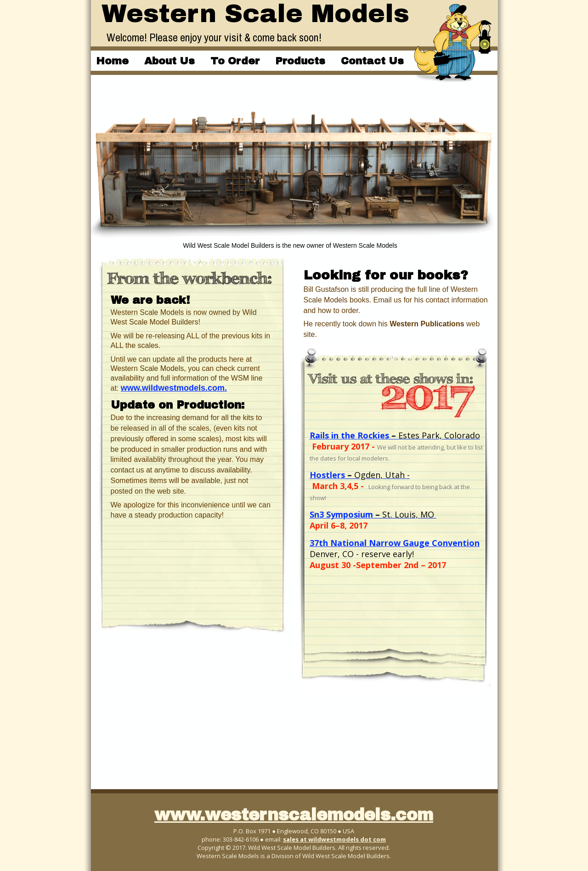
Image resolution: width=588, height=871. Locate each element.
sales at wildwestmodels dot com (334, 839)
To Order (235, 61)
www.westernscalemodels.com (294, 815)
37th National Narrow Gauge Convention (395, 543)
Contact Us (372, 61)
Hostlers (327, 475)
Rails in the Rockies (349, 435)
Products (300, 61)
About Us (170, 61)
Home (112, 61)
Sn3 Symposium (341, 514)
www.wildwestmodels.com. (174, 388)
